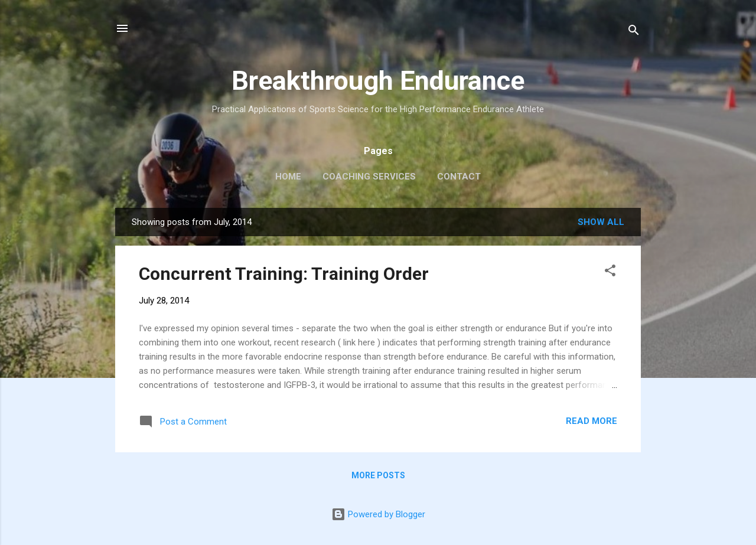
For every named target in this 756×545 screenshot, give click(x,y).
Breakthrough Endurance (378, 81)
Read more (592, 421)
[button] (610, 272)
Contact (459, 177)
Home (288, 177)
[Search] (634, 32)
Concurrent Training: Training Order (284, 274)
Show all (601, 222)
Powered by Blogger (378, 514)
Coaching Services (369, 177)
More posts (378, 475)
